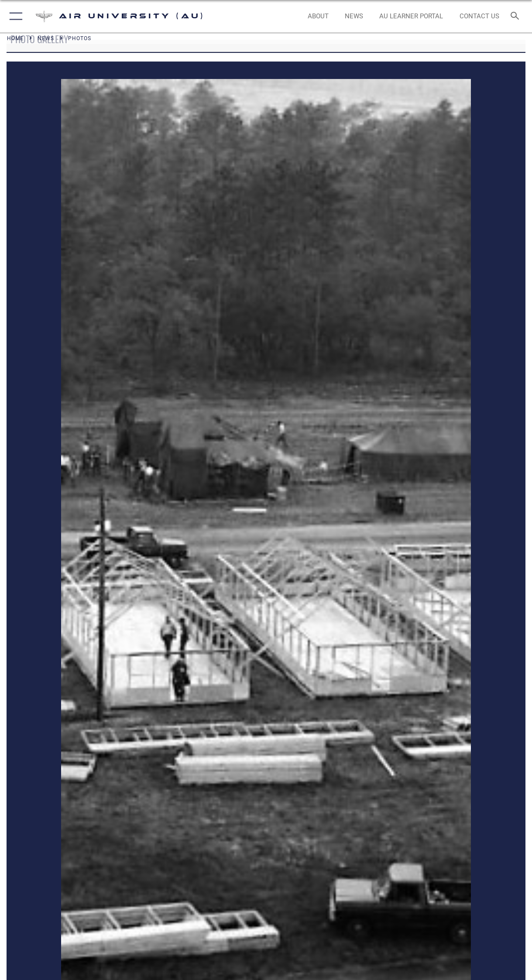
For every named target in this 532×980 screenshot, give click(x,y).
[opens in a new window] (411, 16)
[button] (14, 16)
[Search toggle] (517, 16)
